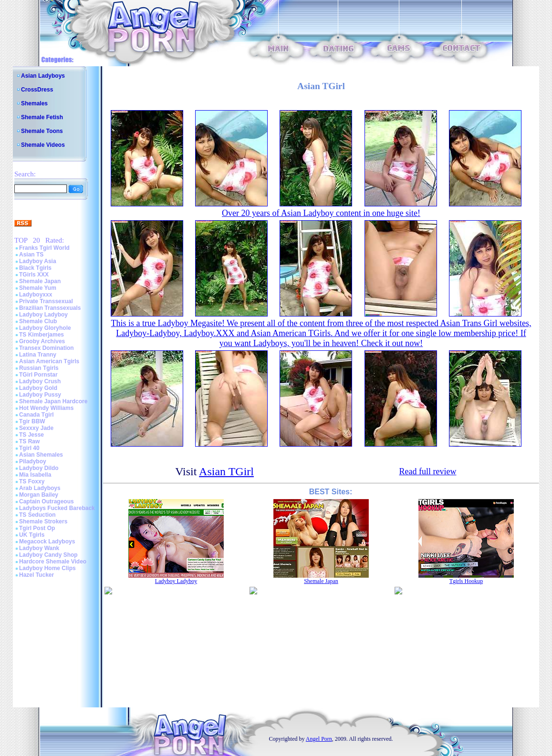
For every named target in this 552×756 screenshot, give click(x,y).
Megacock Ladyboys (47, 541)
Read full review (427, 471)
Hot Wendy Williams (46, 408)
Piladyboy (33, 461)
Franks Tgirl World (44, 248)
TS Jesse (31, 435)
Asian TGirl (226, 471)
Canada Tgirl (36, 415)
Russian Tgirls (39, 368)
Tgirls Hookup (466, 581)
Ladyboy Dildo (39, 468)
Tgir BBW (32, 421)
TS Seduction (37, 515)
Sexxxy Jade (36, 428)
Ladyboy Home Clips (47, 568)
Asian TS (31, 255)
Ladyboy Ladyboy (43, 315)
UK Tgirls (32, 535)
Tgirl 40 (29, 448)
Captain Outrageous (47, 501)
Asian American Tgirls (49, 361)
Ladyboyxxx (36, 295)
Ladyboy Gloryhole (45, 328)
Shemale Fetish (42, 117)
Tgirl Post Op (37, 528)
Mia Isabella (35, 475)
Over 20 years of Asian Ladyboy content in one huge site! (321, 213)
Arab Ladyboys (40, 488)
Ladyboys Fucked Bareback (57, 508)
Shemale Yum (38, 288)
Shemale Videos (43, 145)
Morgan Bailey (39, 495)
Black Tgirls (35, 268)
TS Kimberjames (42, 335)
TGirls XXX (34, 275)
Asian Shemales (41, 455)
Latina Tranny (38, 355)
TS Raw (29, 441)
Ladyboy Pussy (40, 395)
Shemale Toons (42, 131)
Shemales (34, 103)
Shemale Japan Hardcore (53, 401)
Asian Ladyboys (43, 76)
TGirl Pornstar (38, 375)
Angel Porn (319, 739)
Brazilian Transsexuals (50, 308)
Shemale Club (38, 321)
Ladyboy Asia (38, 261)
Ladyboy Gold (38, 388)
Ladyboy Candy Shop (48, 555)
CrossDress (37, 90)
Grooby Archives (42, 341)
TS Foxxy (32, 481)
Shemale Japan (40, 281)
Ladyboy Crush (40, 381)
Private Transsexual (46, 301)
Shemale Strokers (43, 521)
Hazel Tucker (36, 575)
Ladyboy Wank (39, 548)
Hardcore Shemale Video (53, 562)
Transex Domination (47, 348)
